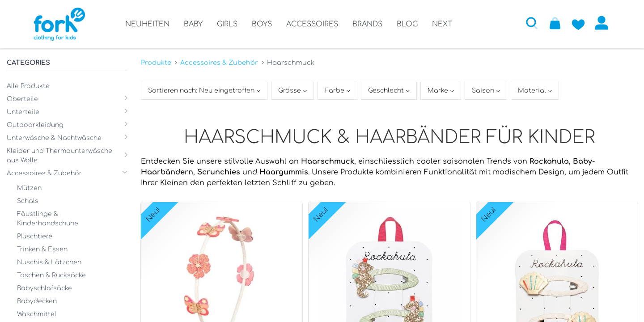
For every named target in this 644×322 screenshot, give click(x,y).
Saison (484, 91)
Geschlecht (387, 91)
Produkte (156, 63)
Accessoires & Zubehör (219, 63)
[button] (532, 23)
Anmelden (602, 23)
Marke (439, 91)
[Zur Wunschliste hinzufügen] (578, 23)
